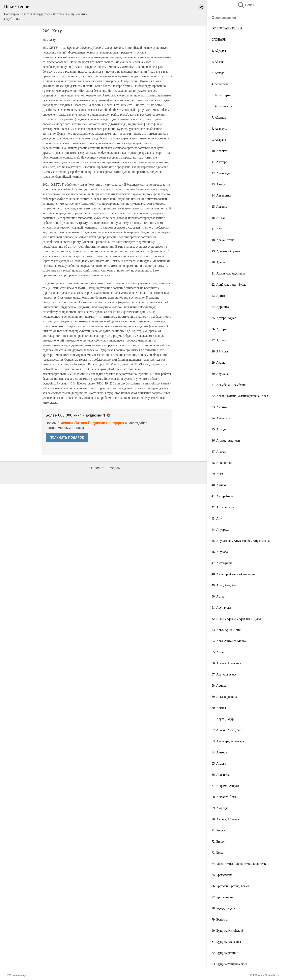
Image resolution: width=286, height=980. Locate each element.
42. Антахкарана (223, 507)
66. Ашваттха (221, 775)
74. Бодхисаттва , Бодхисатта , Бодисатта (239, 864)
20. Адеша (218, 262)
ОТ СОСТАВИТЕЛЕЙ (227, 28)
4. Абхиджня (220, 84)
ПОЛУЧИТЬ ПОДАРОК (67, 437)
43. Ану (217, 518)
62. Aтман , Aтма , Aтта (227, 730)
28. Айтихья (220, 351)
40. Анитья (219, 485)
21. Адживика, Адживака (228, 273)
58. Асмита (219, 686)
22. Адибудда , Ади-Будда (229, 285)
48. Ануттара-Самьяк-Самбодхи (233, 574)
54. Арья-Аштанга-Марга (229, 641)
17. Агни (217, 229)
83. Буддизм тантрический (229, 964)
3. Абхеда (218, 73)
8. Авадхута (219, 129)
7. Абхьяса (219, 117)
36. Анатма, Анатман (226, 440)
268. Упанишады (17, 975)
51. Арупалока (221, 608)
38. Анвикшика (222, 463)
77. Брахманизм (222, 897)
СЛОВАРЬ (219, 39)
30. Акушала (220, 374)
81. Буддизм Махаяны (226, 942)
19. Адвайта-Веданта (226, 251)
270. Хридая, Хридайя (263, 975)
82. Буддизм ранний (225, 953)
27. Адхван (219, 340)
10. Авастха (219, 151)
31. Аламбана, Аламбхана (229, 385)
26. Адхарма (220, 329)
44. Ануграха (220, 530)
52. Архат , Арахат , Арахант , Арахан (237, 619)
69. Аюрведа (220, 808)
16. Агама (218, 218)
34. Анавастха (221, 418)
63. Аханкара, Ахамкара (228, 741)
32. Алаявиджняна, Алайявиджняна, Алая (240, 396)
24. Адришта (220, 307)
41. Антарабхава (222, 496)
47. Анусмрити (222, 563)
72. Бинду (218, 841)
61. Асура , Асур (223, 719)
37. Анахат (219, 452)
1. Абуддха (219, 51)
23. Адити (218, 296)
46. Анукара (220, 552)
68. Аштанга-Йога (224, 797)
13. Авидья (219, 184)
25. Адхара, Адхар (224, 318)
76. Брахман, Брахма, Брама (230, 886)
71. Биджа (218, 830)
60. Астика (219, 708)
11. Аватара (219, 162)
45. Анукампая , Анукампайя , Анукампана (241, 541)
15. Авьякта (219, 207)
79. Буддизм (220, 919)
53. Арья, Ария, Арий (226, 630)
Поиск (246, 5)
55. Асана (218, 652)
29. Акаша (218, 363)
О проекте (97, 468)
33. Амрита (219, 407)
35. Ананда (219, 429)
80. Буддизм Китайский (227, 931)
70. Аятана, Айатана (225, 819)
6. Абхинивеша (222, 106)
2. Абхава (218, 62)
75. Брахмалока (222, 875)
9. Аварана (219, 140)
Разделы (114, 468)
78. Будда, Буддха (223, 908)
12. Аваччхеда (221, 173)
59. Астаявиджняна (225, 697)
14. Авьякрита (221, 195)
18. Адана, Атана (223, 240)
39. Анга (217, 474)
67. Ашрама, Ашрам (225, 786)
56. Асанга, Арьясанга (227, 663)
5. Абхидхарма (221, 95)
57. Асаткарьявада (224, 674)
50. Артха (218, 596)
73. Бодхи (218, 853)
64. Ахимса (219, 752)
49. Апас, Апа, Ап (224, 585)
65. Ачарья (219, 763)
